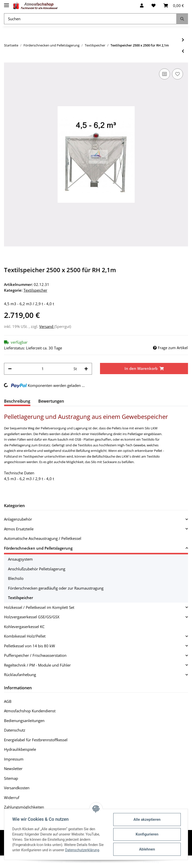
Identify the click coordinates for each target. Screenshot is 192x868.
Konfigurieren (147, 834)
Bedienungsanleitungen (24, 721)
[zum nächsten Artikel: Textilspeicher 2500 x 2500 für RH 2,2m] (183, 40)
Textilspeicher (35, 290)
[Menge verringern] (10, 369)
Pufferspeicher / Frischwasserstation (35, 655)
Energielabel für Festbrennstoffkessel (36, 740)
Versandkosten (17, 788)
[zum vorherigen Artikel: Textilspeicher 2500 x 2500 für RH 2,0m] (183, 51)
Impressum (14, 759)
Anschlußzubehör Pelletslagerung (37, 569)
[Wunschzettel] (153, 5)
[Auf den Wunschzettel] (177, 74)
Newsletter (13, 769)
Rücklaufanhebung (20, 675)
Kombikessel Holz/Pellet (25, 636)
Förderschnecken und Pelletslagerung (38, 548)
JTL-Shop (166, 862)
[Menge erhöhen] (86, 369)
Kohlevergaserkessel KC (24, 627)
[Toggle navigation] (6, 3)
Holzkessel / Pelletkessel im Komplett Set (39, 607)
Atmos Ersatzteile (19, 529)
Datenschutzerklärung (82, 850)
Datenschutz (15, 730)
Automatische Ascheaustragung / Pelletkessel (43, 538)
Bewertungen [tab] (51, 401)
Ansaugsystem (20, 559)
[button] (142, 5)
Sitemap (11, 778)
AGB (8, 701)
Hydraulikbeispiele (20, 749)
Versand (47, 326)
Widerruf (12, 798)
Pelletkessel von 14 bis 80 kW (29, 646)
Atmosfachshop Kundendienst (30, 711)
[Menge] (43, 369)
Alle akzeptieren (147, 820)
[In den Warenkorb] (144, 369)
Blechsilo (16, 578)
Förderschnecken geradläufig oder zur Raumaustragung (56, 588)
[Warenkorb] (174, 5)
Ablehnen (147, 849)
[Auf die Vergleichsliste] (164, 74)
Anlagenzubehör (18, 519)
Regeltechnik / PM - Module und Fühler (37, 665)
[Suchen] (90, 19)
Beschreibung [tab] (17, 401)
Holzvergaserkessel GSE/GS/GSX (32, 617)
